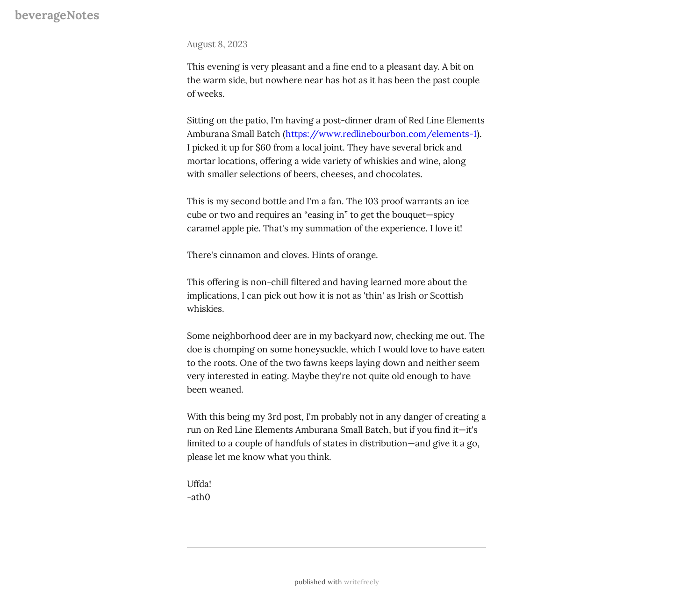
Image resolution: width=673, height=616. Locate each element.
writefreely (362, 582)
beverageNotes (57, 15)
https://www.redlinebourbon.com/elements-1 (381, 134)
